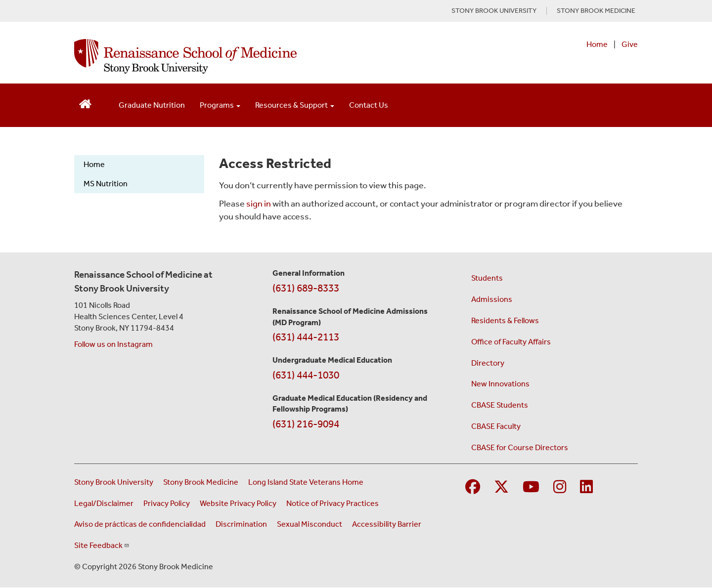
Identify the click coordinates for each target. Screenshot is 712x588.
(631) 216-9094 (306, 424)
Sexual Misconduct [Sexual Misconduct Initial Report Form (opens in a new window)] (310, 524)
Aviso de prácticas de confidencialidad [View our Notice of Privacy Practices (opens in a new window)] (140, 524)
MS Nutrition (106, 184)
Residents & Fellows (505, 320)
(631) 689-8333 (306, 288)
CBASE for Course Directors (520, 447)
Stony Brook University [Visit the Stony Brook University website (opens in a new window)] (114, 482)
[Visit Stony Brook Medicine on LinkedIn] (586, 487)
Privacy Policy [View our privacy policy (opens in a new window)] (167, 503)
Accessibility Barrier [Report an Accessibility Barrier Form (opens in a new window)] (387, 524)
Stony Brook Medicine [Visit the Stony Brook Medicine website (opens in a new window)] (201, 482)
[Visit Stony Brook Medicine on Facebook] (473, 487)
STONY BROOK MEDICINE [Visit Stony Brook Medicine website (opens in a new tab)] (596, 11)
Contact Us (369, 105)
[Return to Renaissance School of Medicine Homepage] (85, 103)
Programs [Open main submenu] (220, 105)
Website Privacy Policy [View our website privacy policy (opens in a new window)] (238, 503)
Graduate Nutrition (152, 105)
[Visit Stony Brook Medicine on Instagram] (560, 487)
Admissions (492, 299)
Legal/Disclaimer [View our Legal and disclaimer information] (104, 503)
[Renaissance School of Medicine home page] (254, 56)
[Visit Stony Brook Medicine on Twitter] (501, 487)
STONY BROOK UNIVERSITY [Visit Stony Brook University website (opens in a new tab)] (494, 11)
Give (630, 44)
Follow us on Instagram (113, 344)
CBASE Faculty (496, 426)
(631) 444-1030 (306, 375)
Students (487, 278)
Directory (488, 363)
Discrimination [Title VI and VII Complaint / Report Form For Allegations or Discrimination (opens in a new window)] (241, 524)
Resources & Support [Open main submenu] (295, 105)
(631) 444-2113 (306, 337)
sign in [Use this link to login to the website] (259, 204)
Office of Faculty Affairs (511, 342)
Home (597, 44)
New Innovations (500, 384)
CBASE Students (500, 405)
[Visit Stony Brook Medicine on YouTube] (531, 487)
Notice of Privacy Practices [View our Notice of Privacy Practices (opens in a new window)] (333, 503)
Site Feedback (102, 545)
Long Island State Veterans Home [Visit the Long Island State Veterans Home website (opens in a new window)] (306, 482)
